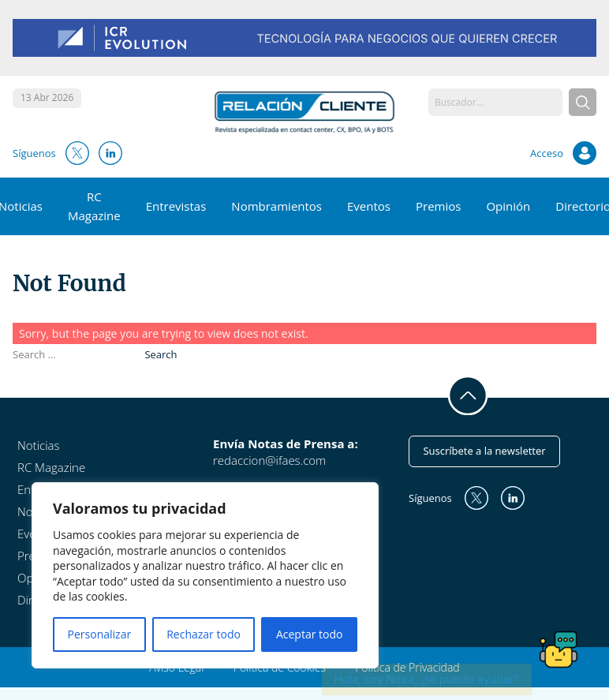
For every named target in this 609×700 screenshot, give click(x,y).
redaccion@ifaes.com (269, 460)
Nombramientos (276, 206)
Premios (438, 206)
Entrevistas (176, 206)
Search (161, 354)
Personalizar (100, 634)
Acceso (547, 153)
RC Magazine (51, 467)
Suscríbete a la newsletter (484, 451)
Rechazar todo (204, 634)
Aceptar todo (310, 634)
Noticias (38, 445)
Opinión (508, 206)
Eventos (369, 206)
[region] (205, 575)
